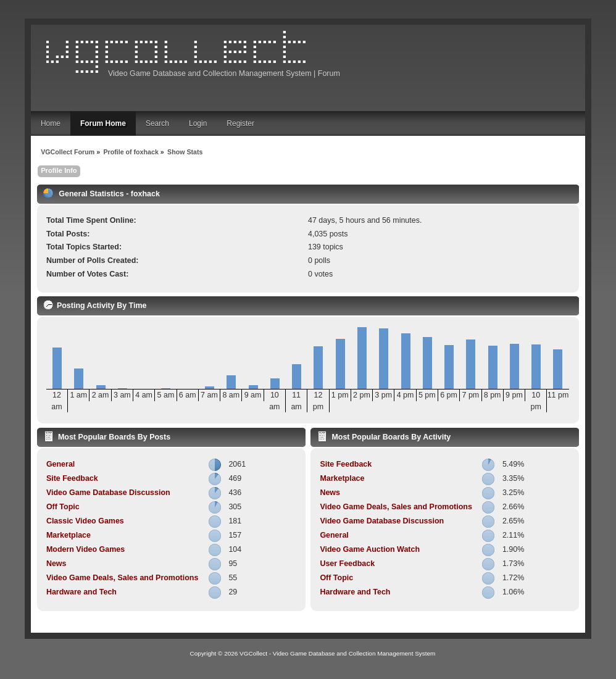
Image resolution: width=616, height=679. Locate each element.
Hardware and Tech (81, 592)
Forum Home (103, 123)
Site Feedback (72, 478)
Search (157, 123)
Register (240, 123)
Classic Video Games (85, 521)
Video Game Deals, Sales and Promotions (122, 578)
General (60, 464)
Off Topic (63, 507)
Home (51, 123)
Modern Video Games (85, 549)
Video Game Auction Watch (370, 549)
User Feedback (347, 564)
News (56, 564)
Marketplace (69, 535)
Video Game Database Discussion (108, 493)
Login (198, 123)
